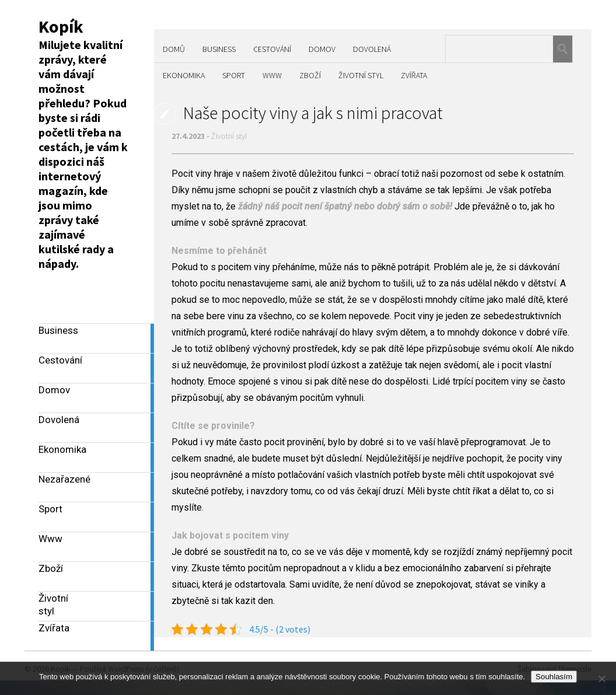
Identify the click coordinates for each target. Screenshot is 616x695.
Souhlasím (554, 677)
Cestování (272, 49)
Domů (174, 49)
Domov (322, 49)
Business (219, 49)
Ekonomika (184, 75)
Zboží (310, 75)
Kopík (61, 26)
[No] (601, 679)
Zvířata (414, 75)
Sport (234, 75)
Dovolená (372, 49)
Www (272, 75)
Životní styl (361, 75)
